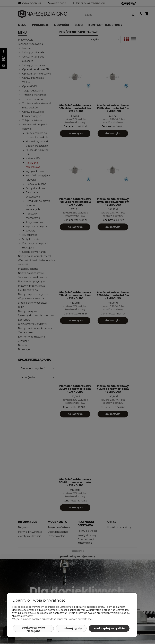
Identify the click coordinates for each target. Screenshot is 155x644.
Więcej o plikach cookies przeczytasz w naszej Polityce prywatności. (52, 619)
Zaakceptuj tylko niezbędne (33, 629)
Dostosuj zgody (71, 628)
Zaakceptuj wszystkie (109, 628)
